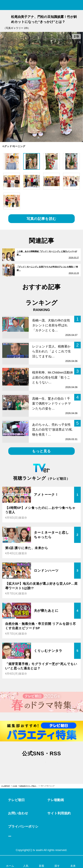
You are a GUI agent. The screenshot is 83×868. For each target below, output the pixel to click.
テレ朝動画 (56, 800)
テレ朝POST (41, 5)
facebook (42, 764)
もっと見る (41, 451)
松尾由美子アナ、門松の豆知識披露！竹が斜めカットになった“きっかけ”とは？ (30, 786)
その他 (15, 786)
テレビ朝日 (16, 800)
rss (53, 764)
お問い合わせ (18, 813)
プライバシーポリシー (23, 831)
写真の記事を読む (41, 219)
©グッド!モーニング (48, 786)
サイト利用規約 (59, 813)
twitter (30, 764)
